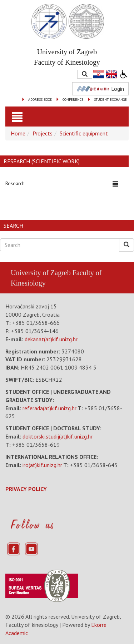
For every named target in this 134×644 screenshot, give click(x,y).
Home (18, 133)
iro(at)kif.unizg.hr (42, 465)
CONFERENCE (73, 100)
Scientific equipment (84, 133)
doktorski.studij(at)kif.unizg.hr (58, 436)
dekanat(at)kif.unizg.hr (51, 339)
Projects (43, 133)
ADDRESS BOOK (40, 100)
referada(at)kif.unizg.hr (49, 408)
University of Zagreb (41, 273)
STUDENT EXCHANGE (110, 100)
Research (15, 183)
